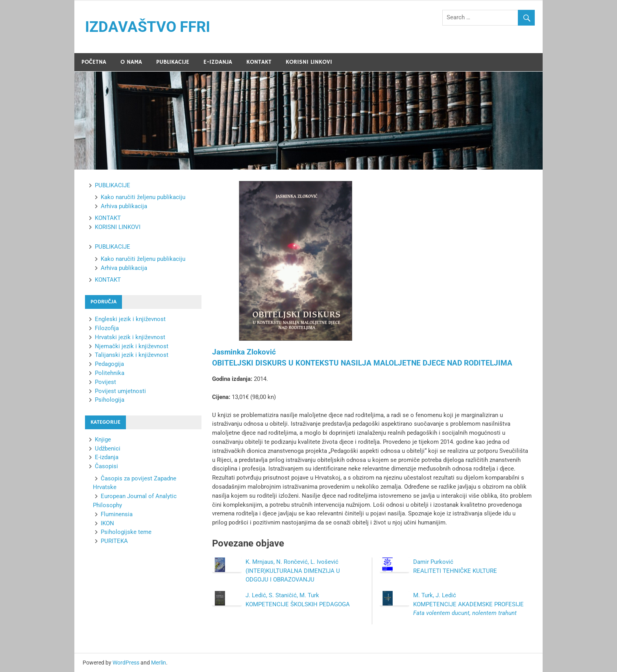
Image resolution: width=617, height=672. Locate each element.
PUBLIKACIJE (173, 62)
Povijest (105, 382)
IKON (107, 523)
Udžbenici (108, 449)
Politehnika (110, 373)
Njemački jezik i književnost (132, 346)
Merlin (159, 663)
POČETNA (94, 62)
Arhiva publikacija (124, 206)
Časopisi (106, 466)
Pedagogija (109, 364)
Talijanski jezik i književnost (132, 355)
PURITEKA (114, 541)
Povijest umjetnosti (120, 391)
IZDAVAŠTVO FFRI (148, 27)
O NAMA (131, 62)
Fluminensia (117, 514)
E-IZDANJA (218, 62)
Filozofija (107, 328)
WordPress (126, 663)
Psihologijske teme (126, 532)
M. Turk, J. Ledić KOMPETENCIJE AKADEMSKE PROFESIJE (468, 604)
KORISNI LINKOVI (309, 62)
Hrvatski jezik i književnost (130, 337)
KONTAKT (259, 62)
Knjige (103, 439)
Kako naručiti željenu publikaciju (143, 197)
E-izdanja (107, 457)
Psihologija (110, 400)
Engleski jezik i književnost (130, 319)
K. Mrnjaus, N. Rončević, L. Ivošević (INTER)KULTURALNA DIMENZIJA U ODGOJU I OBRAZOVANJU (293, 571)
